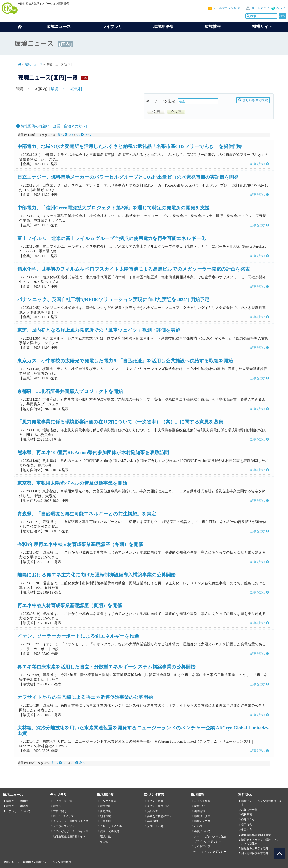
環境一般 (106, 836)
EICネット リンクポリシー (210, 852)
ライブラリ (112, 27)
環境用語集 (164, 27)
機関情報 (200, 811)
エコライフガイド (64, 826)
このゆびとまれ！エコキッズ (71, 831)
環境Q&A (200, 806)
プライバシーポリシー (208, 841)
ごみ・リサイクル (111, 826)
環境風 (57, 806)
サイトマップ (260, 8)
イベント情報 (202, 801)
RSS (84, 78)
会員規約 (153, 821)
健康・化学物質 (110, 831)
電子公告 (247, 825)
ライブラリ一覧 (63, 801)
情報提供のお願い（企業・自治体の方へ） (53, 126)
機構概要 (247, 815)
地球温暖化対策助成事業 (256, 835)
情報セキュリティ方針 (255, 848)
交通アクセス (249, 820)
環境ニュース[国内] (18, 801)
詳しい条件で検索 (253, 100)
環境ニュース (34, 64)
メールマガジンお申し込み (210, 836)
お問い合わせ (155, 826)
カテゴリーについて (18, 811)
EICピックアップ (63, 816)
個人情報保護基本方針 (255, 853)
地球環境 (106, 816)
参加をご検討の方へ (159, 816)
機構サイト (262, 27)
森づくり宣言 (155, 801)
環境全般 (106, 806)
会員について (202, 831)
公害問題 (106, 821)
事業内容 (247, 830)
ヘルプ (281, 8)
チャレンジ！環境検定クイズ (71, 821)
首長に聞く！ (61, 811)
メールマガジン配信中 (228, 8)
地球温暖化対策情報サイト (69, 836)
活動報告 (153, 811)
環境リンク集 (202, 816)
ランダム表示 (108, 801)
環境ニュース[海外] (66, 89)
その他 (104, 841)
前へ (63, 135)
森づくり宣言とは (158, 806)
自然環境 (106, 811)
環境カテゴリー (204, 821)
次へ (86, 135)
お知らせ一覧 (249, 810)
